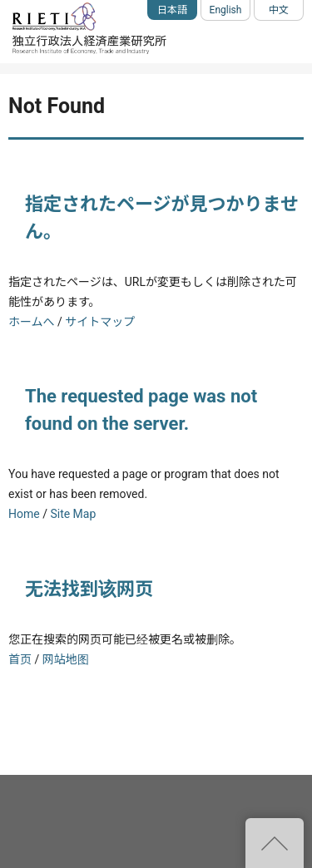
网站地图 (66, 659)
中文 (279, 10)
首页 (20, 659)
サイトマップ (100, 322)
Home (24, 514)
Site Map (73, 514)
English (226, 10)
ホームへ (32, 322)
